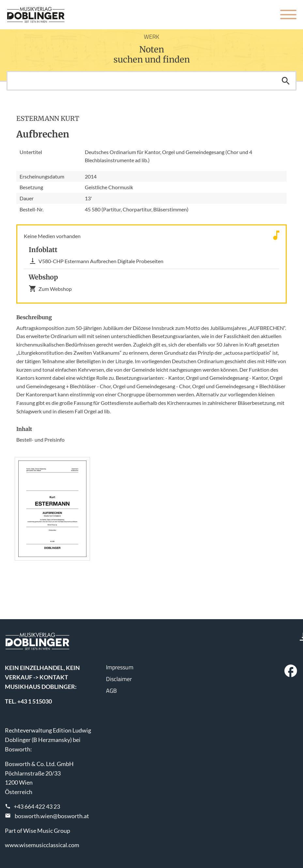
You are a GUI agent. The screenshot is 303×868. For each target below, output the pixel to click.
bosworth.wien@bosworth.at (52, 816)
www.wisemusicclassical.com (42, 845)
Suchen (286, 81)
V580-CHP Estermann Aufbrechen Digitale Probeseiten (96, 261)
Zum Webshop (50, 289)
